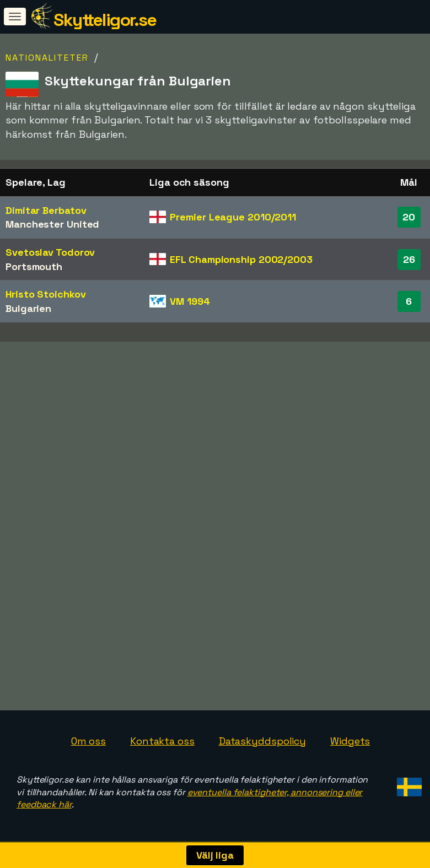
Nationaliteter (47, 58)
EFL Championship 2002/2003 (241, 259)
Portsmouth (34, 266)
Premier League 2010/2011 (233, 217)
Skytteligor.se (105, 20)
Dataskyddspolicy (262, 741)
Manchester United (52, 224)
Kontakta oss (162, 741)
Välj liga (215, 855)
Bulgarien (28, 308)
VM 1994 (190, 301)
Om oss (88, 741)
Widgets (350, 741)
